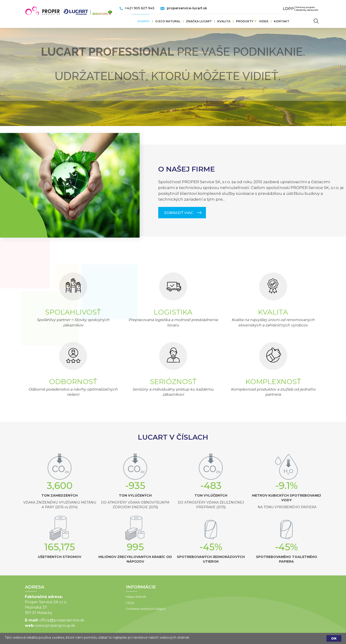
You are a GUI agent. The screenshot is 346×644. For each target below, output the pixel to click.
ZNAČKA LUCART (199, 21)
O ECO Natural (168, 21)
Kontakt (282, 21)
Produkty (245, 21)
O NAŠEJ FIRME (187, 352)
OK (334, 638)
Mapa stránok (97, 597)
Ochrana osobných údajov (106, 609)
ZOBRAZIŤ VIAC (179, 395)
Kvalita (224, 21)
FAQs (90, 603)
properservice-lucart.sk (187, 8)
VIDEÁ (264, 21)
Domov (144, 21)
